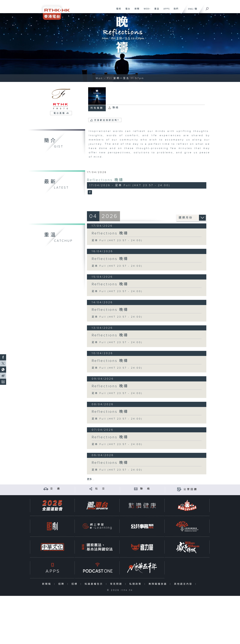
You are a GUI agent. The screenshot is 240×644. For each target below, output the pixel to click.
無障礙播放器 (158, 584)
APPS (165, 10)
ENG (190, 9)
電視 (117, 10)
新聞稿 (47, 584)
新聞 (136, 10)
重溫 (156, 10)
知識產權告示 (95, 584)
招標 (75, 584)
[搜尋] (207, 8)
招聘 (62, 584)
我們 (175, 10)
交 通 (55, 489)
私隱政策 (136, 584)
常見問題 (117, 584)
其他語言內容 (184, 584)
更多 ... (91, 479)
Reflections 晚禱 (105, 180)
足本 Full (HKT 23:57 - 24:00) (117, 240)
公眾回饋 (191, 489)
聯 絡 (145, 489)
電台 (127, 10)
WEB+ (146, 10)
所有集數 (97, 108)
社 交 (100, 489)
